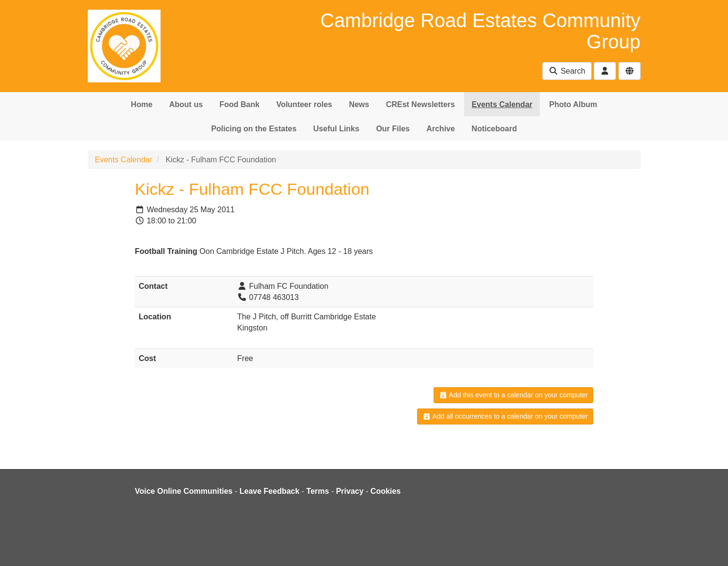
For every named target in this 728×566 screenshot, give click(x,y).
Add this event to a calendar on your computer (513, 395)
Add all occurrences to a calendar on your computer (505, 416)
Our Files (393, 129)
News (359, 104)
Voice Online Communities (184, 491)
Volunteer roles (304, 104)
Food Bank (240, 104)
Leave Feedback (270, 491)
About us (186, 104)
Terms (318, 491)
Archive (441, 129)
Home (142, 104)
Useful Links (336, 129)
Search (567, 71)
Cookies (386, 491)
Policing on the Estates (254, 129)
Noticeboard (494, 129)
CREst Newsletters (421, 104)
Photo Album (573, 104)
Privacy (350, 491)
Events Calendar (502, 104)
